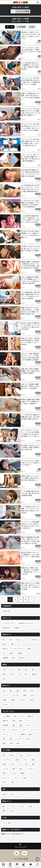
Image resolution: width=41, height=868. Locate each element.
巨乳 (4, 691)
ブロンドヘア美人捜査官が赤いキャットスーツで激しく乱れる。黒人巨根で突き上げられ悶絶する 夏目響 (30, 357)
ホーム (3, 865)
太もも (32, 695)
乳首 (25, 691)
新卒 (14, 658)
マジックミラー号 (8, 623)
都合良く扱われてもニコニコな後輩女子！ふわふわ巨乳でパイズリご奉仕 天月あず (30, 555)
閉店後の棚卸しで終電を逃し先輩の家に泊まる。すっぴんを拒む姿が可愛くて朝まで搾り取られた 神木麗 (30, 265)
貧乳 (11, 691)
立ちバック (6, 778)
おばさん (19, 640)
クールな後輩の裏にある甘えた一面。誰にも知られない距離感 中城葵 (30, 493)
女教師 (20, 653)
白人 (4, 653)
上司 (19, 674)
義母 (4, 674)
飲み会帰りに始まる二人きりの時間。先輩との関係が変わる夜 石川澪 (30, 447)
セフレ (12, 670)
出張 (11, 743)
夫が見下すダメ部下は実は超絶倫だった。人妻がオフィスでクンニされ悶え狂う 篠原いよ (30, 234)
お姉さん (5, 649)
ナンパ (28, 721)
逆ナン (5, 730)
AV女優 (10, 865)
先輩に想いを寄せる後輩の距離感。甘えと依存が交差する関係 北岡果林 (30, 371)
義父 (33, 670)
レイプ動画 (6, 716)
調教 (14, 769)
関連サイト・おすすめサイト (12, 834)
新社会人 (22, 658)
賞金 (21, 721)
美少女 (5, 644)
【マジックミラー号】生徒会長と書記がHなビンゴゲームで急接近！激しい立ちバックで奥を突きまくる (31, 142)
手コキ (13, 764)
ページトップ (20, 847)
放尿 (21, 769)
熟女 (11, 640)
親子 (26, 670)
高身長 (13, 700)
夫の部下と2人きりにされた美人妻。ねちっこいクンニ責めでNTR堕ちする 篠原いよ (31, 249)
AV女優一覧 (6, 611)
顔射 (33, 764)
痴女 (4, 755)
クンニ (32, 778)
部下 (26, 674)
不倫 (15, 716)
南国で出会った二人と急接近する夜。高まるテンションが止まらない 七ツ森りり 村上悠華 (30, 586)
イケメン (12, 806)
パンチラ (19, 739)
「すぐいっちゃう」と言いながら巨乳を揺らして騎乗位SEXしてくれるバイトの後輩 (31, 51)
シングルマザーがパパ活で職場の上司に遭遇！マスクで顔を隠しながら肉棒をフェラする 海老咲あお (30, 204)
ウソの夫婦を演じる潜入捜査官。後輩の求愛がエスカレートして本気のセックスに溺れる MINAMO (30, 295)
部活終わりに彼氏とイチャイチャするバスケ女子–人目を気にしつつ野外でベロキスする (31, 35)
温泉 (4, 739)
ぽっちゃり (23, 700)
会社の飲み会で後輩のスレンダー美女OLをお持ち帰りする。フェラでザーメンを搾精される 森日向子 (30, 173)
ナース (28, 653)
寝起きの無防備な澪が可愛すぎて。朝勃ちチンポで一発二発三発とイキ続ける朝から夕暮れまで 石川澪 (30, 540)
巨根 (30, 806)
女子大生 (35, 640)
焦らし (5, 782)
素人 (4, 640)
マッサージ (34, 730)
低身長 (5, 700)
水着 (4, 794)
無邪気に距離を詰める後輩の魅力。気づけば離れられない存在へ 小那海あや (30, 402)
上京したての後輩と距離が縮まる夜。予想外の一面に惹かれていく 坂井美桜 (30, 386)
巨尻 (32, 691)
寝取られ (30, 716)
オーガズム (13, 773)
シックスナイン (31, 769)
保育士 (12, 653)
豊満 (32, 700)
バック (31, 773)
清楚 (12, 644)
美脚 (25, 695)
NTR (22, 716)
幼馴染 (34, 674)
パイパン (5, 695)
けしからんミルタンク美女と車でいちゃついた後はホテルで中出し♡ (30, 463)
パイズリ (16, 778)
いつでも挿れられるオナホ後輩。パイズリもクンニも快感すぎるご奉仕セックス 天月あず (30, 510)
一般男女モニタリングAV (25, 623)
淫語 (25, 778)
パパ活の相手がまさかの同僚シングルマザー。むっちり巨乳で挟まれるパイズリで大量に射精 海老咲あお (30, 188)
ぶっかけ (5, 769)
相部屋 (23, 734)
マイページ (38, 865)
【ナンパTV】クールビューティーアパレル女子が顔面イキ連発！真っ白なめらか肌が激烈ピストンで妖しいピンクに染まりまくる (30, 433)
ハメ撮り (16, 760)
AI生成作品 (6, 628)
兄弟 (4, 679)
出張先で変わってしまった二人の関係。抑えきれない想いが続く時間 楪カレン (30, 478)
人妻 (4, 670)
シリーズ (31, 865)
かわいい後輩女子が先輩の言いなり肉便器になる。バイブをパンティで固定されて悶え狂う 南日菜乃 (30, 280)
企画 (14, 721)
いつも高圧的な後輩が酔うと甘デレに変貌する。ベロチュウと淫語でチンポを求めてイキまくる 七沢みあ (30, 219)
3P (20, 764)
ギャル (33, 644)
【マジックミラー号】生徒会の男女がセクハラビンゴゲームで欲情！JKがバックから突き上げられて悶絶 (30, 127)
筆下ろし (12, 755)
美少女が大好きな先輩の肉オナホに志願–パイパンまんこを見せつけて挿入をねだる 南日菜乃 (31, 326)
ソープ (14, 734)
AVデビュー (14, 730)
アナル (25, 760)
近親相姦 (5, 725)
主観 (12, 782)
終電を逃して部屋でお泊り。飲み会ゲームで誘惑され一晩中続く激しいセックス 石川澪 (30, 571)
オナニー (30, 755)
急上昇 (24, 865)
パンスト (22, 794)
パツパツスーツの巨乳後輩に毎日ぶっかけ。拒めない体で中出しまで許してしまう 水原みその (30, 525)
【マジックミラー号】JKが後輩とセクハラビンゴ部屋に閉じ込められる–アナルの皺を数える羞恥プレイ (31, 112)
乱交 (27, 764)
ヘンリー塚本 (7, 823)
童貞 (4, 811)
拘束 (18, 743)
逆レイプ (29, 725)
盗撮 (21, 725)
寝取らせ (5, 721)
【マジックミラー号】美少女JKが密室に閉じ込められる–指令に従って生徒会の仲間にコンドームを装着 (31, 81)
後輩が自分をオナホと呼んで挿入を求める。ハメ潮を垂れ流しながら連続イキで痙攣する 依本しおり (30, 311)
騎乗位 (23, 773)
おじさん (12, 811)
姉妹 (19, 670)
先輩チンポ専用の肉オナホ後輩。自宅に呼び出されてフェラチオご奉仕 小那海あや (30, 96)
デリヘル (5, 734)
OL (26, 644)
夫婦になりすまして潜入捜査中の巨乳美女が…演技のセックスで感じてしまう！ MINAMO (30, 341)
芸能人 (30, 649)
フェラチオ (6, 760)
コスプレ (12, 794)
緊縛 (4, 773)
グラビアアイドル (18, 649)
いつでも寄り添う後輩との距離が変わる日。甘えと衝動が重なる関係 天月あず (30, 417)
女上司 (12, 674)
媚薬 (33, 760)
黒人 (4, 806)
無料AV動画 (23, 859)
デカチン (22, 806)
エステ (24, 730)
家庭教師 (5, 658)
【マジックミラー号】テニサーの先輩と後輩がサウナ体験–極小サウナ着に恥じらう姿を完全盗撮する (31, 158)
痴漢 (14, 725)
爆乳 (18, 691)
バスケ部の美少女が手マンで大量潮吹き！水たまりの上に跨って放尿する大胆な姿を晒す (30, 66)
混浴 (11, 739)
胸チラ (28, 739)
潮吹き (5, 764)
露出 (30, 734)
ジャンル (17, 865)
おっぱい (5, 704)
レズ (36, 739)
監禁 (4, 743)
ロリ (19, 644)
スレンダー (16, 695)
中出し (21, 755)
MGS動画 (16, 628)
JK (27, 640)
